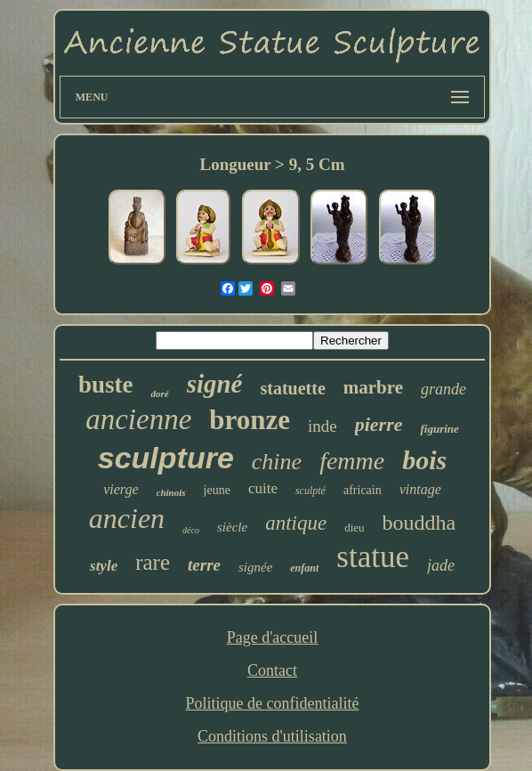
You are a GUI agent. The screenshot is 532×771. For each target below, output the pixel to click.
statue (373, 557)
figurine (439, 429)
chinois (171, 492)
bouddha (419, 523)
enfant (304, 568)
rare (153, 562)
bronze (250, 420)
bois (424, 460)
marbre (373, 387)
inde (322, 426)
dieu (354, 528)
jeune (217, 490)
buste (106, 385)
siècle (232, 527)
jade (441, 565)
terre (204, 565)
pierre (379, 424)
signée (255, 567)
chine (277, 462)
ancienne (138, 419)
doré (159, 394)
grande (443, 389)
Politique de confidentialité (273, 703)
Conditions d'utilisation (272, 736)
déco (191, 530)
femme (352, 461)
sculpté (310, 491)
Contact (272, 670)
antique (296, 523)
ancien (127, 518)
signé (215, 384)
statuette (292, 388)
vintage (420, 489)
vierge (121, 489)
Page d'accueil (273, 637)
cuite (263, 488)
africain (363, 490)
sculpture (166, 458)
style (104, 566)
